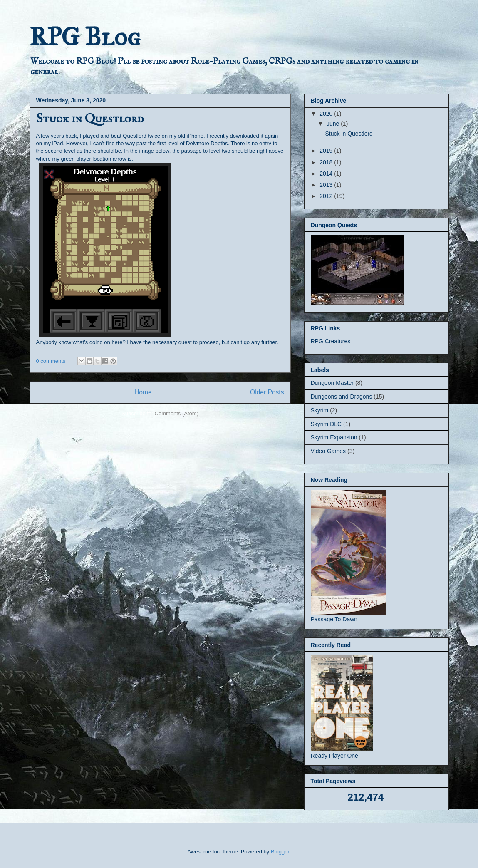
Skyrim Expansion (334, 437)
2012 (327, 196)
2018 (327, 162)
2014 (327, 174)
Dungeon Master (332, 383)
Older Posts (267, 392)
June (334, 124)
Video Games (328, 451)
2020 (327, 114)
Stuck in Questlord (90, 119)
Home (143, 392)
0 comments (51, 361)
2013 (327, 185)
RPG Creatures (331, 341)
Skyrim (320, 410)
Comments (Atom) (177, 413)
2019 (327, 151)
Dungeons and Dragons (342, 397)
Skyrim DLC (326, 424)
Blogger (280, 852)
